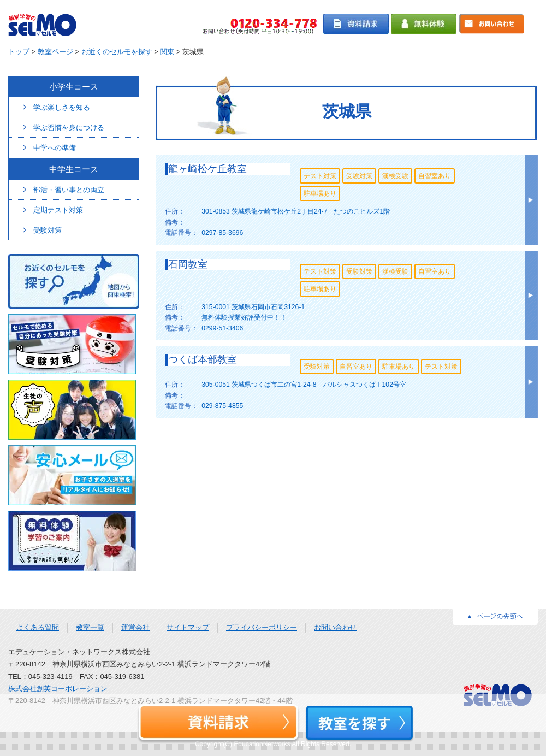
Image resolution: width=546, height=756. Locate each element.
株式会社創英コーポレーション (58, 689)
